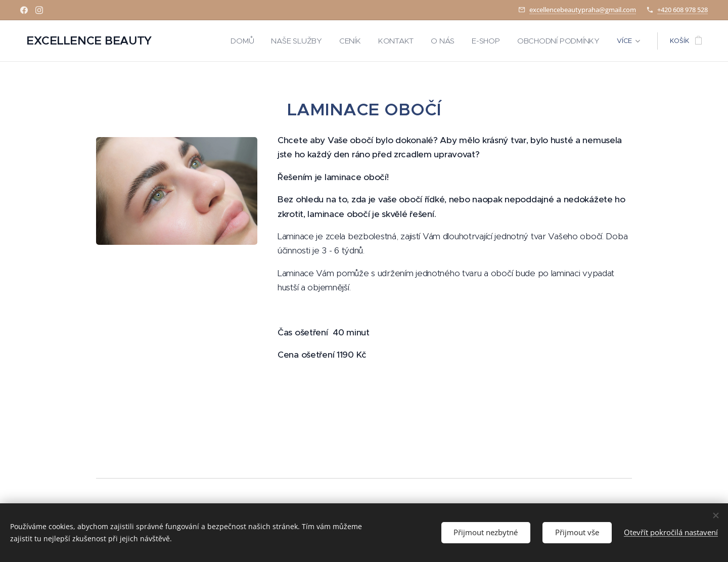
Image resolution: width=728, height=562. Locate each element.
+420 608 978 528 (682, 10)
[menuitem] (251, 41)
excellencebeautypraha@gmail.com (583, 10)
